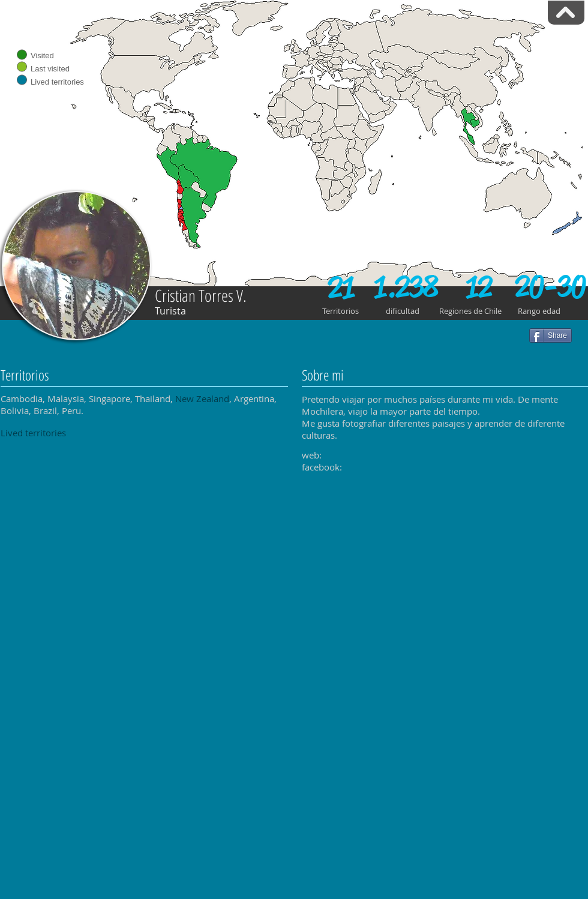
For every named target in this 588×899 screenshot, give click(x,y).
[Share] (550, 335)
